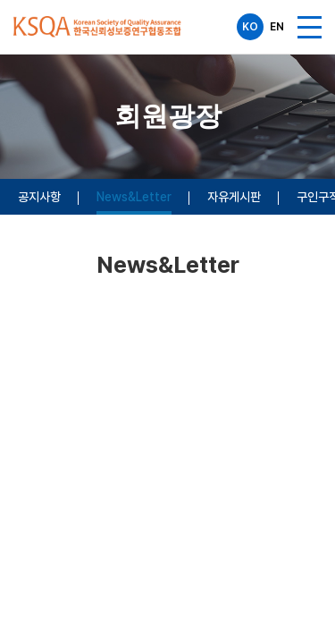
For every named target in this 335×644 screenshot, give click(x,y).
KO (250, 27)
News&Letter (134, 197)
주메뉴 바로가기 (0, 0)
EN (277, 27)
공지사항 (39, 197)
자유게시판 (234, 197)
